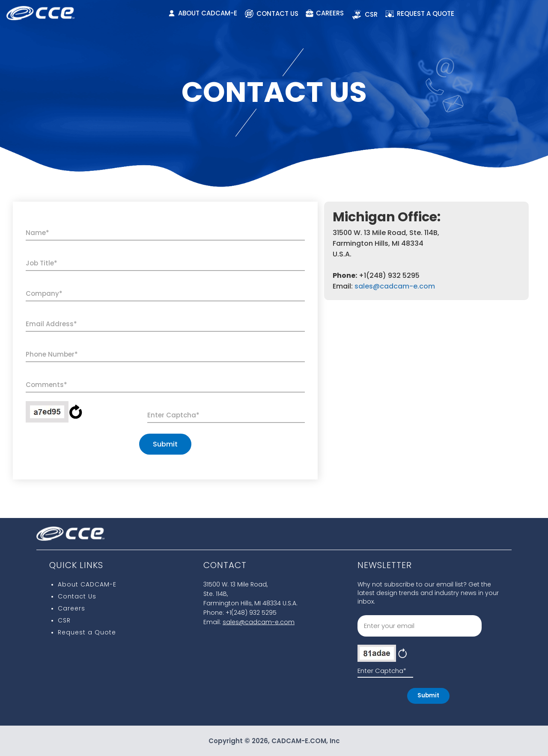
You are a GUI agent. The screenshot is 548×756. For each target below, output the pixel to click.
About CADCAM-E (87, 584)
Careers (71, 608)
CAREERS (325, 13)
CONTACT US (271, 14)
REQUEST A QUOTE (420, 14)
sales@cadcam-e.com (395, 286)
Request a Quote (87, 632)
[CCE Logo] (41, 10)
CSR (364, 15)
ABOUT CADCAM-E (203, 13)
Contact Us (77, 596)
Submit (165, 444)
